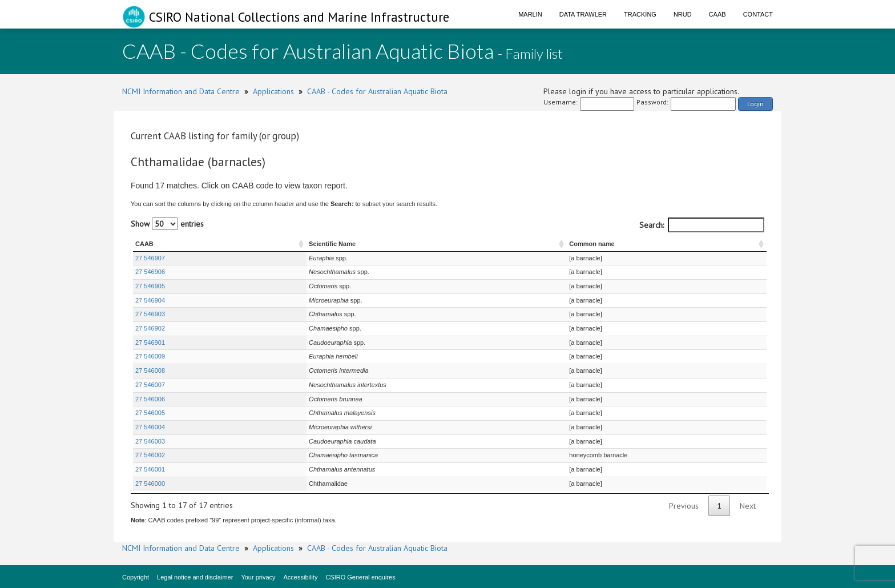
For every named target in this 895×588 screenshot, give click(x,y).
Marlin (530, 14)
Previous (684, 506)
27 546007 (150, 385)
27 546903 (150, 314)
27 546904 (150, 300)
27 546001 (150, 469)
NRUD (683, 14)
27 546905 (150, 286)
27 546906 (150, 272)
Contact (758, 14)
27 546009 (150, 356)
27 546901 (150, 343)
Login (755, 104)
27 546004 (150, 427)
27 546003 (150, 441)
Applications (273, 91)
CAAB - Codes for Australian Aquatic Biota (377, 91)
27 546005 (150, 413)
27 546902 (150, 328)
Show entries (167, 224)
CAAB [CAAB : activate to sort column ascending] (144, 244)
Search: (702, 225)
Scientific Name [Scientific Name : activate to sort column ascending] (280, 244)
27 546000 (150, 484)
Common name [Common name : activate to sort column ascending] (569, 244)
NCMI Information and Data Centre (181, 91)
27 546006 (150, 399)
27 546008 (150, 370)
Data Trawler (583, 14)
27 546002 (150, 455)
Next (748, 506)
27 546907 (150, 258)
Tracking (640, 14)
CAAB (717, 14)
